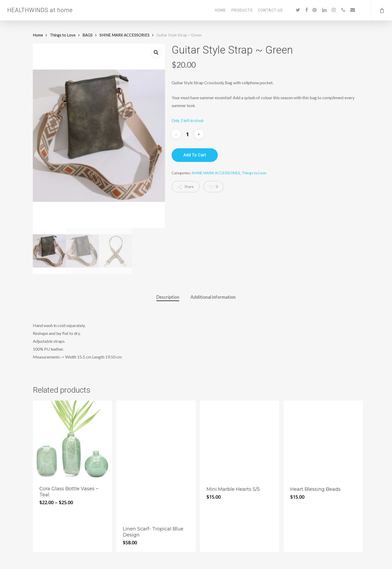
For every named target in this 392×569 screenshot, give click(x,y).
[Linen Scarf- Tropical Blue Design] (156, 460)
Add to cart (195, 155)
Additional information (213, 297)
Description (168, 297)
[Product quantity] (188, 134)
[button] (156, 52)
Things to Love (63, 35)
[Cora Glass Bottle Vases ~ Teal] (72, 440)
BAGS (88, 35)
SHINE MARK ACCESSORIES (125, 35)
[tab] (168, 297)
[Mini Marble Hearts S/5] (240, 440)
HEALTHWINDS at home (40, 10)
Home (38, 35)
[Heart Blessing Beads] (323, 440)
